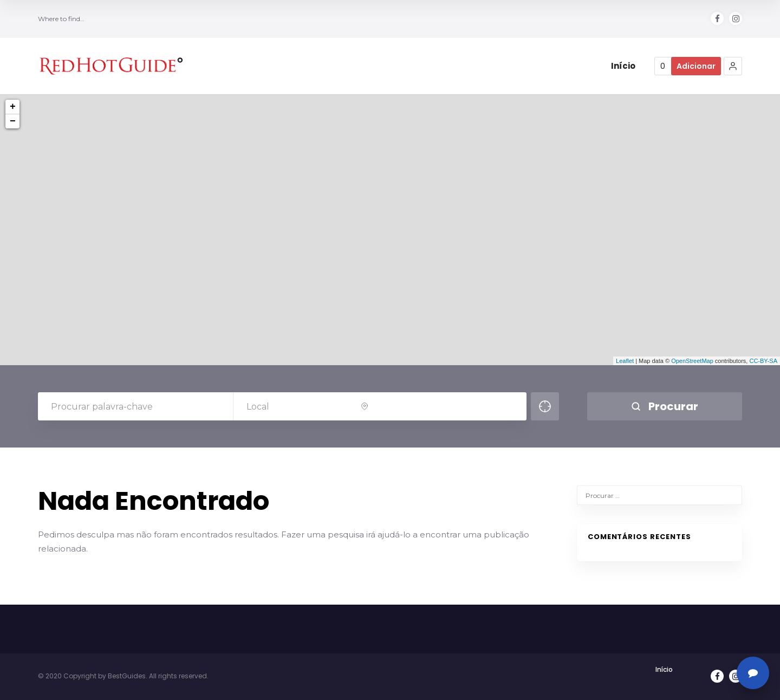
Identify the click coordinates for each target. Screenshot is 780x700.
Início (664, 669)
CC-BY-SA (763, 361)
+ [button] (13, 107)
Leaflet (625, 361)
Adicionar (696, 66)
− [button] (13, 121)
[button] (733, 66)
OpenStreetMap (692, 361)
